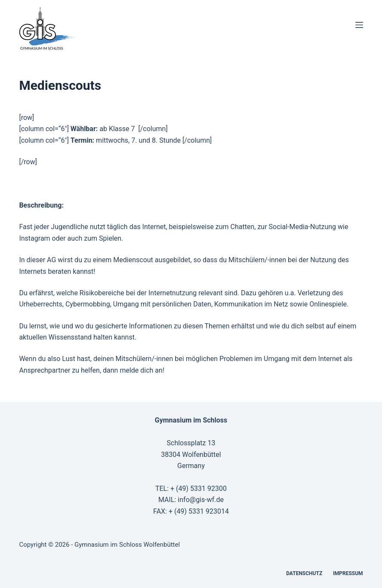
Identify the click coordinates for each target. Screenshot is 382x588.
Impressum (348, 573)
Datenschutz (304, 573)
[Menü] (359, 25)
